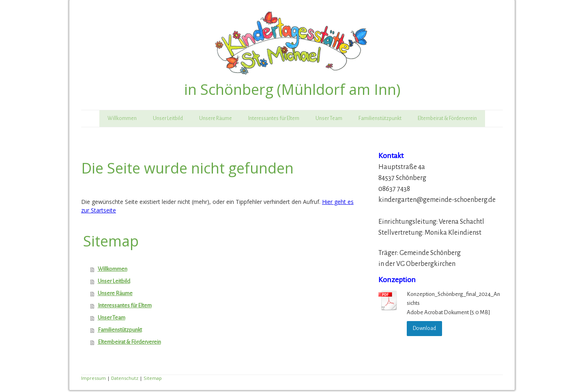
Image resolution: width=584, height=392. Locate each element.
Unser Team (329, 118)
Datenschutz (125, 378)
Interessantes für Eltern (274, 118)
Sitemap (153, 378)
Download (424, 328)
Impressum (93, 378)
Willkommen (122, 118)
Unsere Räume (216, 118)
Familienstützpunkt (380, 118)
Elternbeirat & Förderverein (447, 118)
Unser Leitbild (168, 118)
